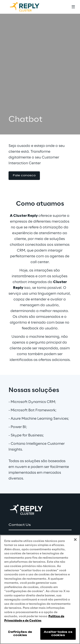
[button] (24, 176)
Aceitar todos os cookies (58, 634)
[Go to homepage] (29, 7)
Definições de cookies (20, 634)
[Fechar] (75, 540)
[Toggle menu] (73, 7)
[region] (40, 589)
